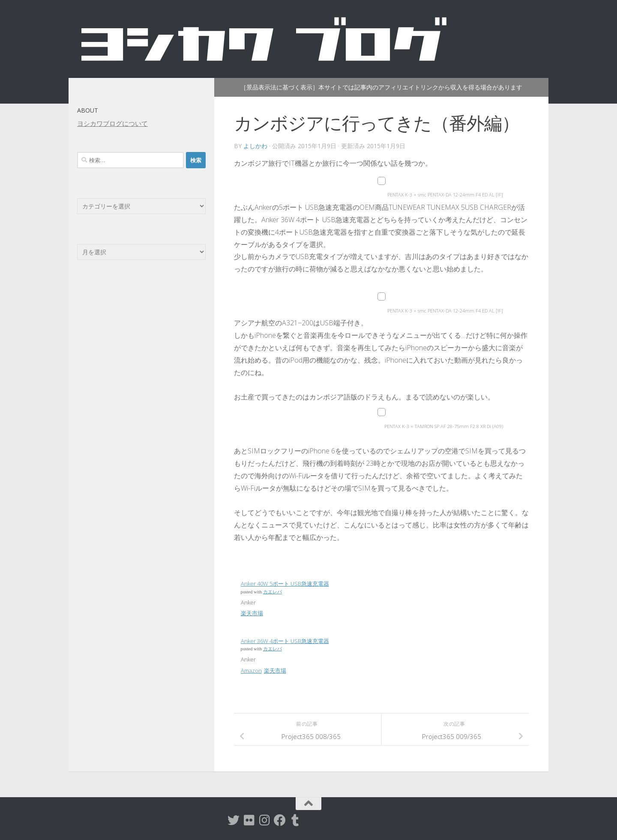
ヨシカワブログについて (112, 123)
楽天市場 (252, 613)
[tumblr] (295, 820)
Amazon (251, 670)
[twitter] (234, 820)
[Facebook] (280, 820)
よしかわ (255, 146)
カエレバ (273, 592)
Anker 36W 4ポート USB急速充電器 (285, 641)
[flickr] (249, 820)
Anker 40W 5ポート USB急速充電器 (285, 584)
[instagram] (264, 820)
